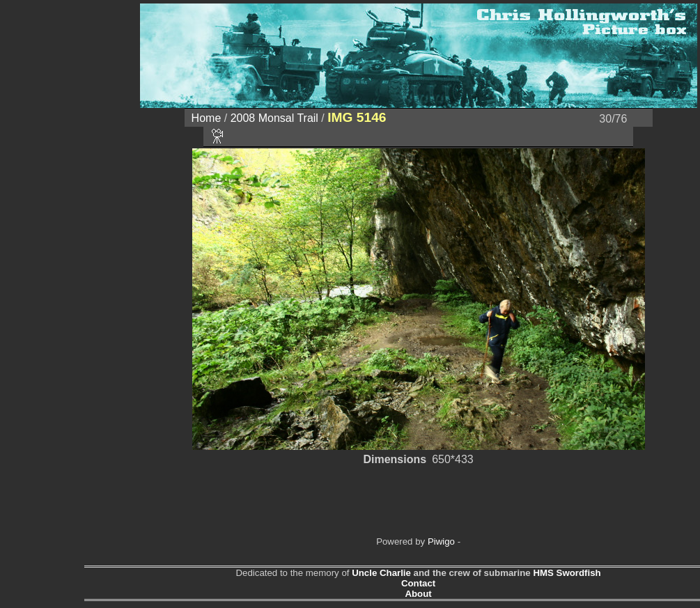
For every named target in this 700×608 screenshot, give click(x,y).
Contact (418, 583)
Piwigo (441, 541)
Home (207, 118)
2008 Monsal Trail (274, 118)
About (418, 594)
